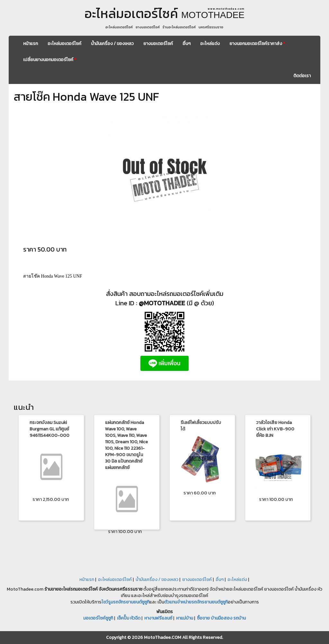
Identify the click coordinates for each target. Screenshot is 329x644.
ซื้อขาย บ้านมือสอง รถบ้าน (221, 618)
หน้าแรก (31, 44)
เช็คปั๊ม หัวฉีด (129, 618)
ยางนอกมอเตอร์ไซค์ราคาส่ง (257, 44)
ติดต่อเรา (302, 76)
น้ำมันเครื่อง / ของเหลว (112, 44)
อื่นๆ (187, 44)
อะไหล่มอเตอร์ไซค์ (64, 44)
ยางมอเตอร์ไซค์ (158, 44)
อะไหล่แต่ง (210, 44)
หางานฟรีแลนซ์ (158, 618)
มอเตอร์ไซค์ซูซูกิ (98, 618)
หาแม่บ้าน (185, 618)
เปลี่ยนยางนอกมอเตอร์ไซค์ (50, 60)
